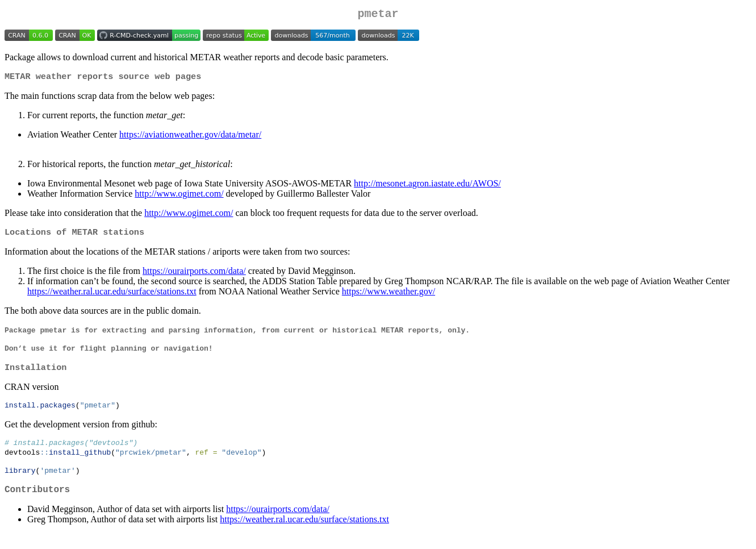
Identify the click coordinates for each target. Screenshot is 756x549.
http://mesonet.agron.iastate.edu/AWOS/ (427, 187)
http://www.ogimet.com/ (179, 197)
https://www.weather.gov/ (389, 296)
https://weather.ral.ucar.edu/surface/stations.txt (112, 296)
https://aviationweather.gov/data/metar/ (190, 138)
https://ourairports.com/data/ (194, 275)
